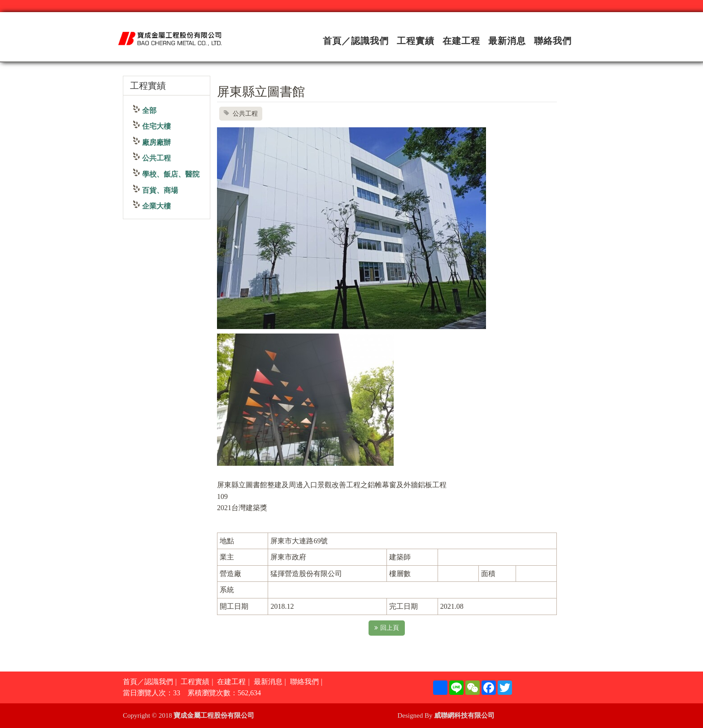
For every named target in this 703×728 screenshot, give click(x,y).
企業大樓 (156, 206)
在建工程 (461, 41)
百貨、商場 (160, 190)
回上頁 (387, 628)
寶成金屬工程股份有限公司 (214, 715)
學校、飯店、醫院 (171, 174)
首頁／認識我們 (356, 41)
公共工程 (156, 158)
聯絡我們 (553, 41)
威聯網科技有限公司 (464, 715)
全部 (149, 110)
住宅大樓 (156, 126)
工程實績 (416, 41)
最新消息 (507, 41)
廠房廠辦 (156, 142)
